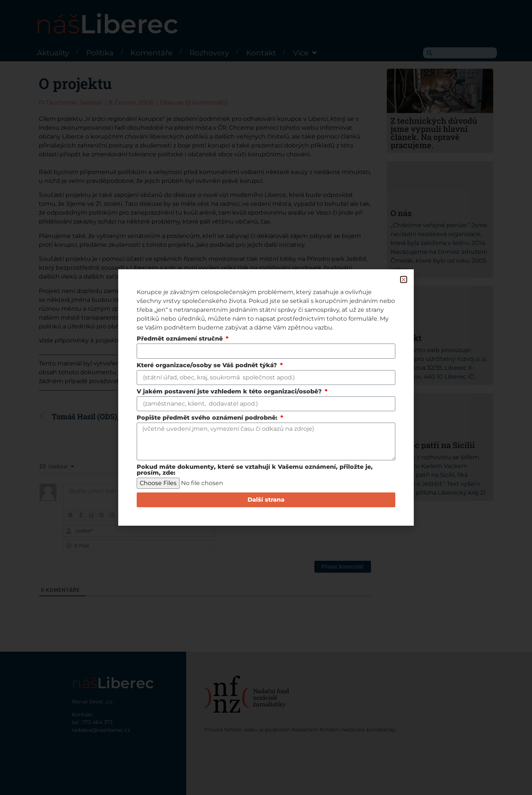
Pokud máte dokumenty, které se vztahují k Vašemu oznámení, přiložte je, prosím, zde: (255, 470)
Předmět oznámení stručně (181, 339)
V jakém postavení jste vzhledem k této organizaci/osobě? (230, 392)
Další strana (266, 500)
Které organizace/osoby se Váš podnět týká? (208, 366)
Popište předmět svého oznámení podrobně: (208, 418)
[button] (404, 279)
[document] (266, 397)
